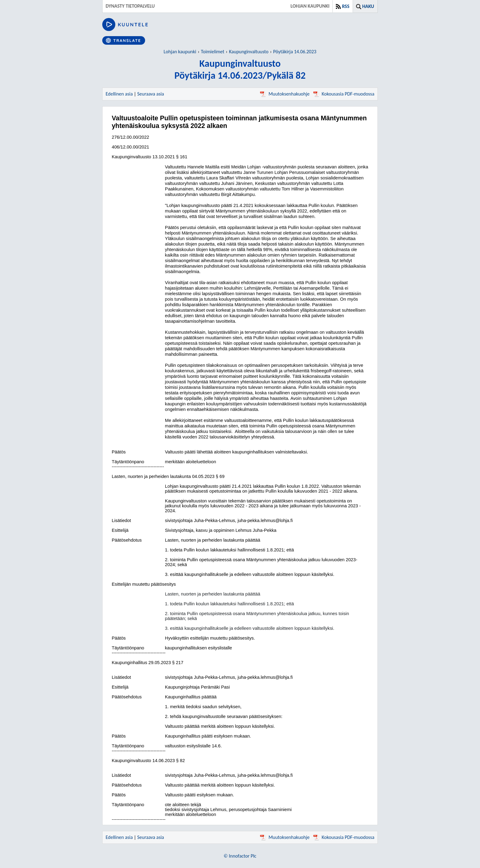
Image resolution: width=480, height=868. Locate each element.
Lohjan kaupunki (180, 52)
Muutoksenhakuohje (285, 94)
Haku (368, 6)
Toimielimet (212, 52)
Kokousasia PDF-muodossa (344, 94)
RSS (346, 6)
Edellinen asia (119, 94)
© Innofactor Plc (240, 856)
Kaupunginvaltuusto (249, 52)
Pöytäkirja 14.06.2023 (295, 52)
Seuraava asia (151, 94)
